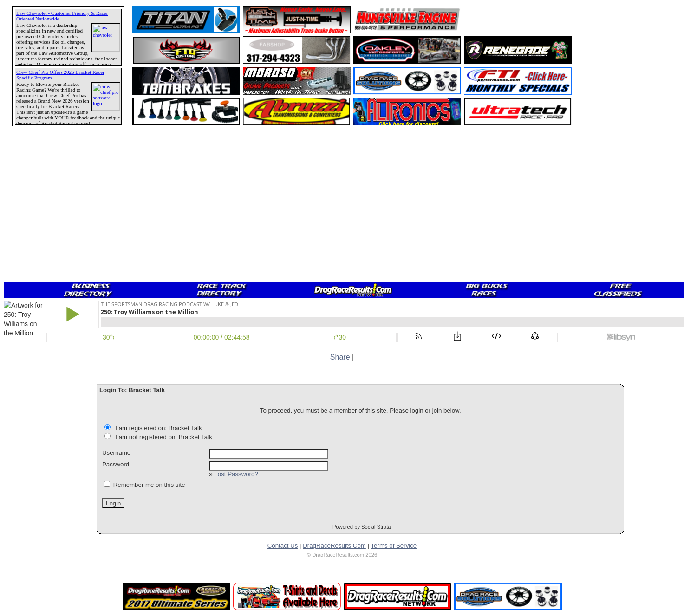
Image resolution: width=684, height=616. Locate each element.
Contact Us (283, 546)
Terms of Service (394, 546)
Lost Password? (236, 474)
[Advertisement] (39, 337)
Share (340, 357)
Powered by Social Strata (362, 527)
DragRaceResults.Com (334, 546)
